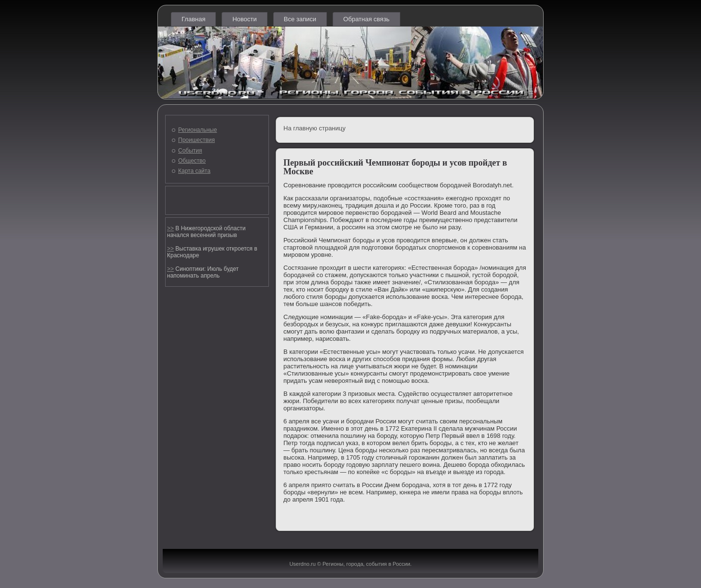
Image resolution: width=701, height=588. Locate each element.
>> (170, 228)
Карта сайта (194, 171)
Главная (193, 19)
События (190, 151)
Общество (192, 161)
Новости (244, 19)
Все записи (300, 19)
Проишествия (196, 140)
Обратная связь (366, 19)
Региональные (197, 130)
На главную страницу (315, 128)
